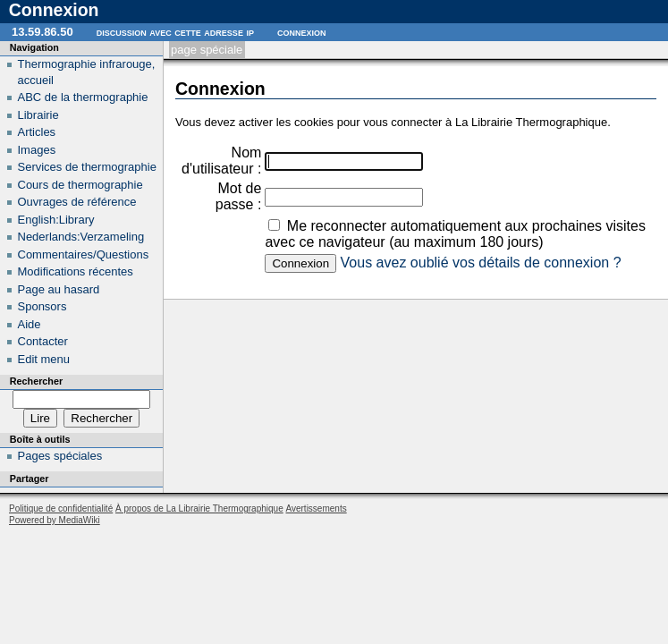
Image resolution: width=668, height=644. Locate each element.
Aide (30, 324)
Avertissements (316, 508)
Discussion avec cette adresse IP (175, 32)
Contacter (43, 341)
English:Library (56, 220)
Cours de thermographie (80, 185)
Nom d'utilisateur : (221, 161)
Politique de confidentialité (61, 508)
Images (37, 150)
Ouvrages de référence (77, 202)
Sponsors (42, 306)
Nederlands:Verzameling (81, 237)
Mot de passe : (239, 196)
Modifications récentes (76, 271)
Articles (37, 132)
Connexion (302, 32)
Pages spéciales (60, 456)
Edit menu (44, 359)
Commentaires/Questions (84, 254)
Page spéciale (207, 50)
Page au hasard (59, 289)
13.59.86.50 (42, 32)
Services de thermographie (87, 167)
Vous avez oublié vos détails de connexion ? (481, 263)
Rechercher (36, 381)
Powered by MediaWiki (55, 520)
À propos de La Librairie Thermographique (199, 508)
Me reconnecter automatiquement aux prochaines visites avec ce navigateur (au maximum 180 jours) (455, 234)
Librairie (38, 115)
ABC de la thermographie (83, 97)
